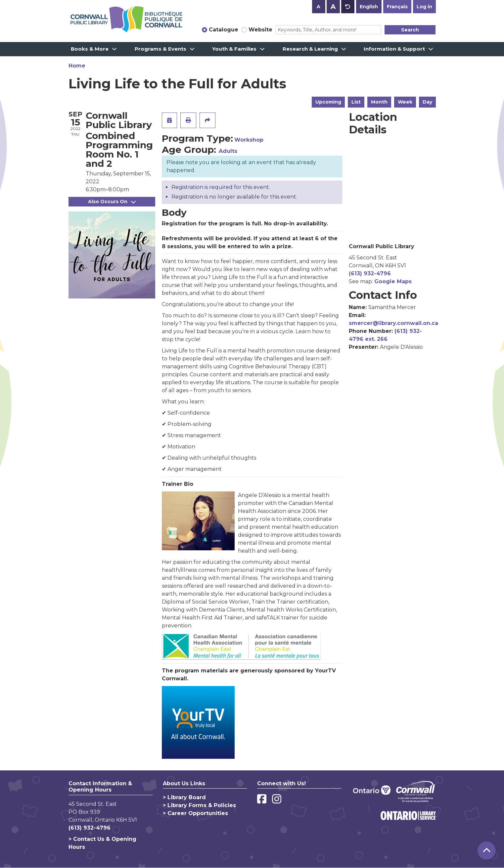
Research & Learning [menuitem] (310, 49)
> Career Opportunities (195, 813)
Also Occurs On (112, 202)
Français (397, 7)
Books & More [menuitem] (90, 49)
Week (405, 102)
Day (427, 102)
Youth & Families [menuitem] (234, 49)
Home (77, 66)
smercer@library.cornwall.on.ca (393, 323)
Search (410, 30)
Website (260, 30)
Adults (228, 151)
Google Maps (393, 281)
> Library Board (184, 797)
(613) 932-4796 (370, 274)
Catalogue (224, 30)
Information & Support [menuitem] (394, 49)
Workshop (249, 140)
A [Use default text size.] (348, 7)
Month (379, 102)
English (369, 7)
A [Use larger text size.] (333, 7)
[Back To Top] (487, 851)
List (356, 102)
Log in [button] (424, 7)
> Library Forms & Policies (199, 805)
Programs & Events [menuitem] (160, 49)
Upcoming (328, 102)
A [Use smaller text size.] (319, 7)
